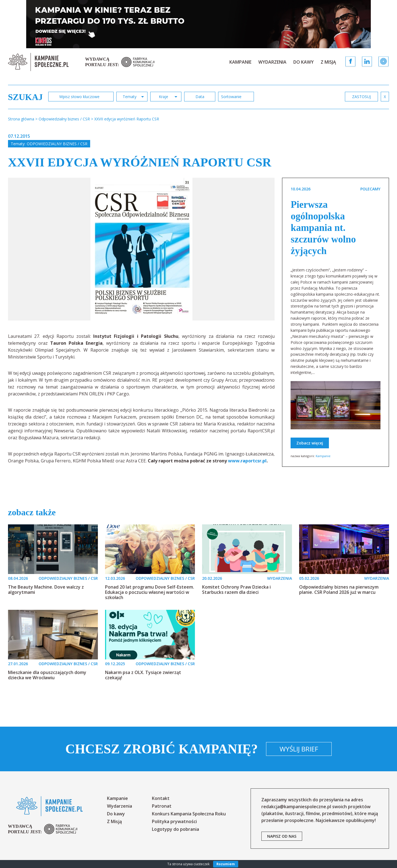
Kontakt (161, 798)
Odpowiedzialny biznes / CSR (57, 144)
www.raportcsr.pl (247, 461)
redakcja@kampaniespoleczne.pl (296, 807)
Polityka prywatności (174, 821)
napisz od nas (282, 836)
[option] (141, 249)
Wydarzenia (272, 62)
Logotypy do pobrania (175, 829)
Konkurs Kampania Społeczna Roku (189, 814)
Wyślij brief (299, 749)
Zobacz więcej (310, 443)
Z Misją (328, 62)
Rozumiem (226, 864)
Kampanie (240, 62)
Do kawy (304, 62)
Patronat (162, 806)
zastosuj (361, 97)
